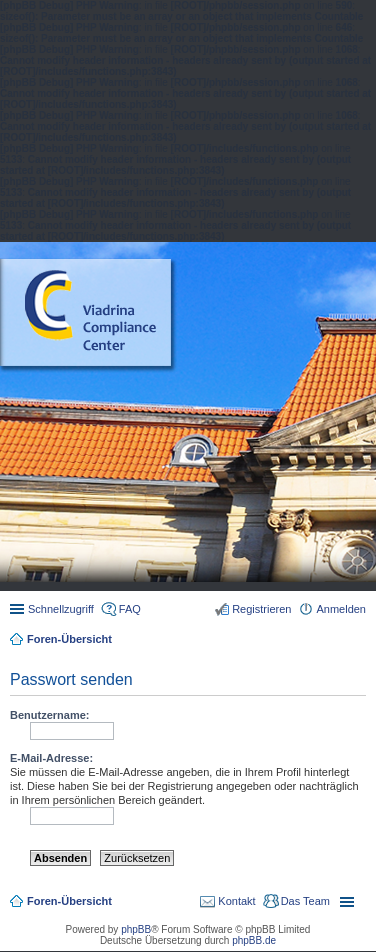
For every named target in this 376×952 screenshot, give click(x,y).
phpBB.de (254, 940)
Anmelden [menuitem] (341, 609)
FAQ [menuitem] (130, 609)
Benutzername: (49, 715)
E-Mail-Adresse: (51, 758)
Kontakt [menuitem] (236, 901)
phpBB (136, 929)
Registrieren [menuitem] (261, 609)
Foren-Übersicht (69, 639)
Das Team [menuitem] (305, 901)
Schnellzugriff (61, 609)
